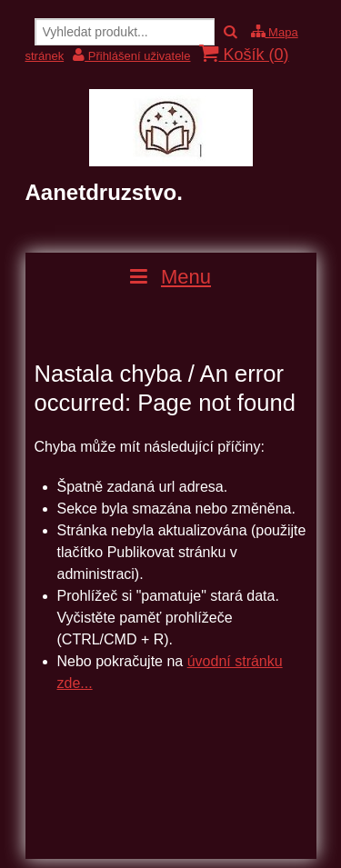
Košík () (244, 54)
